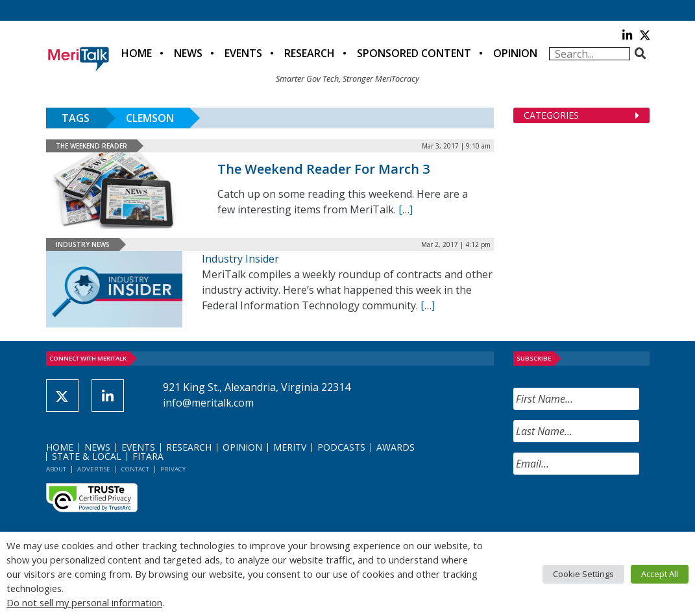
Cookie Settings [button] (583, 574)
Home (137, 53)
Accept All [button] (660, 574)
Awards (396, 447)
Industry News (83, 244)
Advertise (94, 469)
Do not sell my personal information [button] (84, 602)
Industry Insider (240, 259)
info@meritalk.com (208, 403)
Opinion (515, 53)
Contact (135, 469)
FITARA (148, 456)
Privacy (173, 469)
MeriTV (290, 447)
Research (310, 53)
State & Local (87, 456)
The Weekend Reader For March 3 (323, 169)
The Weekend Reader (91, 146)
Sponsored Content (414, 53)
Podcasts (341, 447)
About (56, 469)
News (188, 53)
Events (243, 53)
